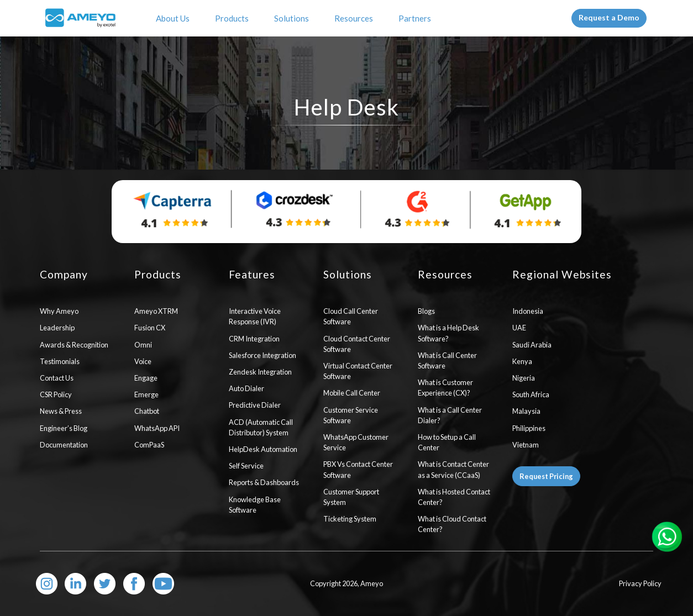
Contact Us (57, 378)
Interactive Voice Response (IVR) (255, 316)
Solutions (293, 18)
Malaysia (526, 411)
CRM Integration (254, 339)
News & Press (61, 411)
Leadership (57, 328)
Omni (143, 345)
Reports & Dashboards (264, 482)
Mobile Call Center (352, 393)
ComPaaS (149, 445)
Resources (355, 18)
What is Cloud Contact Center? (452, 524)
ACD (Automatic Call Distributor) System (261, 427)
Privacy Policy (640, 583)
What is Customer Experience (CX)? (445, 388)
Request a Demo (609, 17)
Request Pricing (546, 476)
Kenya (522, 361)
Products (233, 18)
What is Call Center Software (447, 360)
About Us (174, 18)
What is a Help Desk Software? (448, 333)
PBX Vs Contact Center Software (358, 469)
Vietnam (526, 445)
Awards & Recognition (74, 345)
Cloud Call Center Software (351, 316)
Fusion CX (150, 328)
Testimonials (60, 361)
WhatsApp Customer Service (356, 442)
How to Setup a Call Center (447, 442)
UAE (519, 328)
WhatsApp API (157, 428)
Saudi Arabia (532, 345)
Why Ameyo (59, 311)
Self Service (246, 466)
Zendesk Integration (260, 372)
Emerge (146, 394)
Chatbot (147, 411)
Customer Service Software (351, 415)
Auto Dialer (246, 388)
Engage (146, 378)
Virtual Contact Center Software (358, 371)
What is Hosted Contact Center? (454, 497)
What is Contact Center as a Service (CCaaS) (453, 469)
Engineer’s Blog (64, 428)
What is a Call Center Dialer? (450, 415)
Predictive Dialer (255, 405)
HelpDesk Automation (263, 449)
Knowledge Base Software (255, 505)
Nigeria (524, 378)
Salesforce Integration (262, 355)
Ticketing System (350, 519)
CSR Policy (56, 394)
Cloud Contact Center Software (357, 344)
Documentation (64, 445)
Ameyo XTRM (156, 311)
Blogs (426, 311)
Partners (416, 18)
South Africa (531, 394)
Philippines (529, 428)
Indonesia (528, 311)
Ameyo (372, 583)
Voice (143, 361)
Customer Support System (351, 497)
